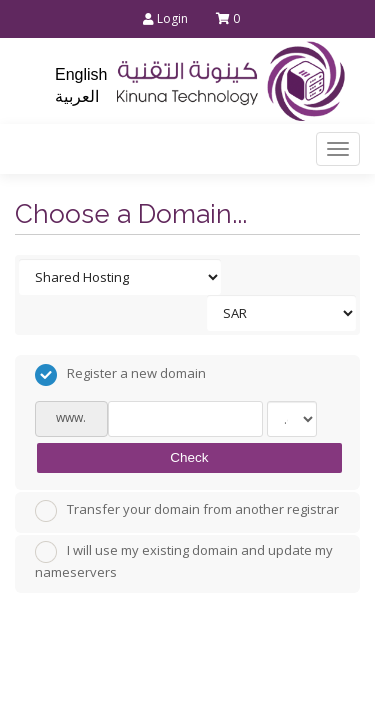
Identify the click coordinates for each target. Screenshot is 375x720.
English (81, 74)
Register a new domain (120, 375)
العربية (77, 96)
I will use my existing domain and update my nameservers (184, 561)
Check (189, 457)
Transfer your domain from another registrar (187, 511)
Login (165, 18)
